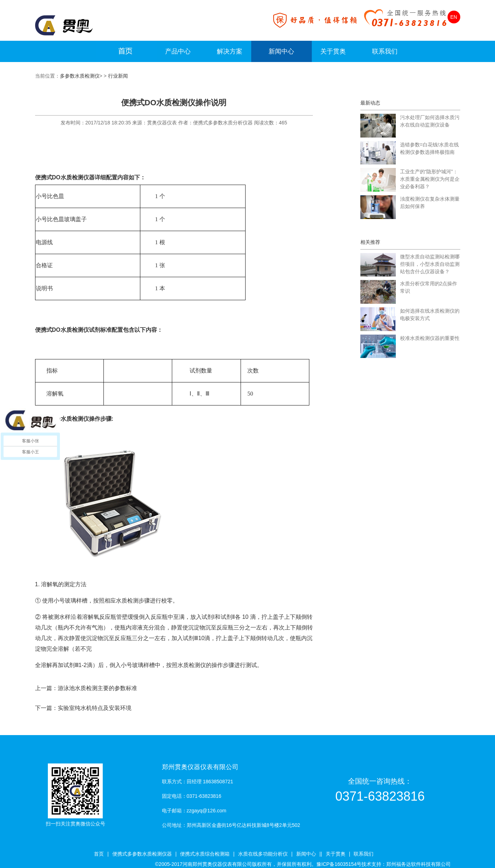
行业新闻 (118, 76)
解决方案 (230, 51)
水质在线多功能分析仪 (263, 854)
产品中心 (178, 51)
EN (454, 17)
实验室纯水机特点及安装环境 (95, 708)
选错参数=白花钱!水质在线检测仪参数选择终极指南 (429, 148)
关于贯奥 (333, 51)
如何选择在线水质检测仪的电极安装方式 (430, 315)
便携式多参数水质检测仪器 (142, 854)
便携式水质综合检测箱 (205, 854)
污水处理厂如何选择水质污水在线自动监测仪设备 (430, 121)
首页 (99, 854)
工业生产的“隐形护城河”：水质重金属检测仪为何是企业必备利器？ (430, 179)
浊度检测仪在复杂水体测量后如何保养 (430, 203)
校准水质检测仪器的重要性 (430, 338)
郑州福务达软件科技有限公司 (418, 864)
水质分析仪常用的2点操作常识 (429, 287)
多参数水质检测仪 (80, 76)
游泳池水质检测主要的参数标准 (97, 688)
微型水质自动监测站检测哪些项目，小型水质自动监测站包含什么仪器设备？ (430, 264)
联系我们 (385, 51)
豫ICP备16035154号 (339, 864)
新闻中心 (281, 51)
